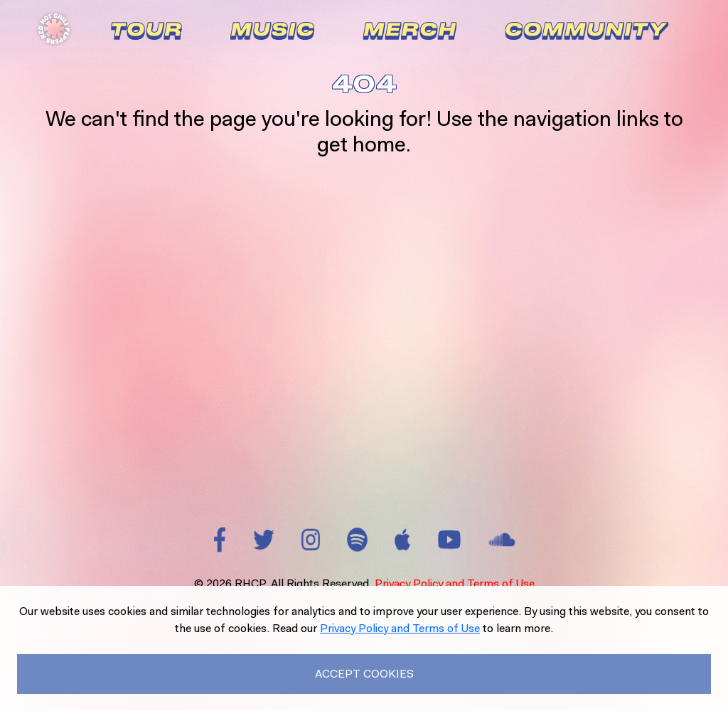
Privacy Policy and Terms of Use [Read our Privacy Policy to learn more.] (400, 628)
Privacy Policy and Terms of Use (455, 583)
